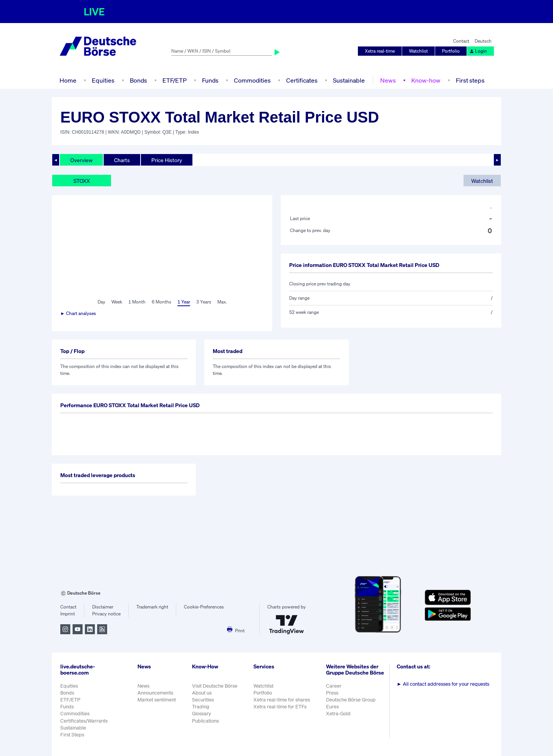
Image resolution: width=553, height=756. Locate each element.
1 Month (137, 302)
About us (202, 693)
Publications (205, 721)
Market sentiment (157, 700)
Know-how (426, 80)
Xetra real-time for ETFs (280, 707)
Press (332, 693)
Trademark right (152, 607)
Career (334, 686)
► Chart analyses (78, 313)
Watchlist (418, 51)
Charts (122, 160)
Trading (201, 707)
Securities (203, 700)
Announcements (155, 693)
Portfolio (451, 51)
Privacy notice (106, 614)
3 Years (204, 302)
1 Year (184, 302)
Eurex (333, 707)
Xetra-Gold (338, 714)
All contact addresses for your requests (443, 684)
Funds (210, 80)
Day (101, 302)
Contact (461, 41)
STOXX (82, 181)
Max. (222, 302)
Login (478, 51)
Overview (81, 160)
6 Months (161, 302)
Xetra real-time (380, 51)
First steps (470, 80)
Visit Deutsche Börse (215, 686)
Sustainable (349, 80)
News (388, 80)
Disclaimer (103, 607)
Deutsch (483, 41)
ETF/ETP (175, 80)
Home (68, 80)
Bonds (138, 80)
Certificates (302, 80)
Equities (103, 80)
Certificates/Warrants (84, 721)
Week (117, 302)
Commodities (252, 80)
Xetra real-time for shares (282, 700)
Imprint (68, 614)
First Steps (72, 735)
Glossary (202, 714)
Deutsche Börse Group (351, 700)
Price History (167, 160)
